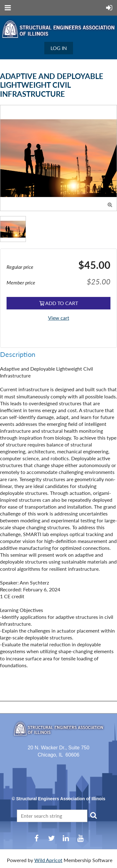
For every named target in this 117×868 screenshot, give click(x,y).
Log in (59, 48)
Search (93, 815)
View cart (59, 318)
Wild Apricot (48, 860)
